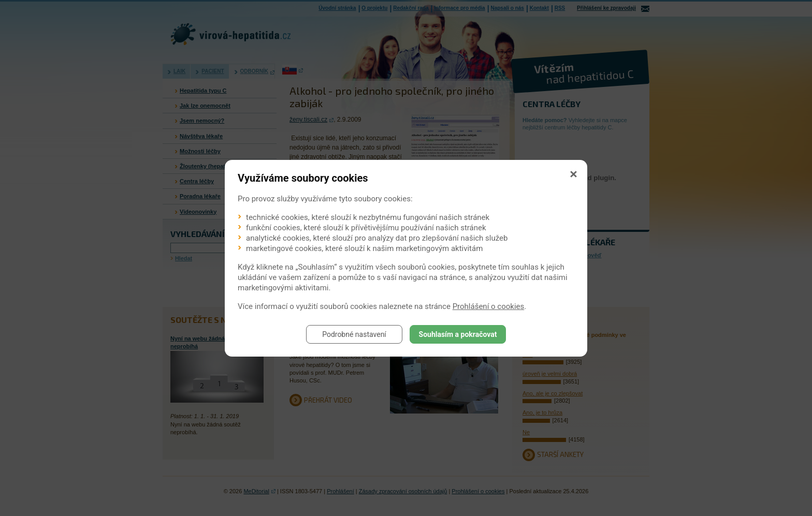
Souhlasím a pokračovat (458, 334)
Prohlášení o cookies (489, 306)
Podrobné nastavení (354, 334)
